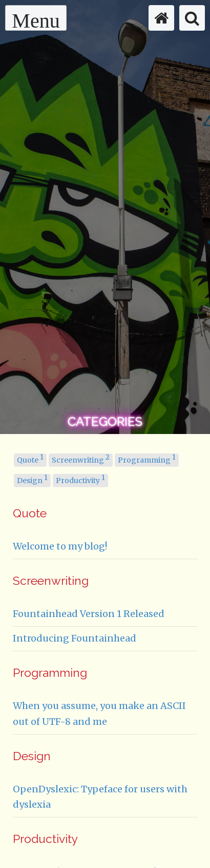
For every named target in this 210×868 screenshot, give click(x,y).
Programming (147, 459)
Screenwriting (81, 459)
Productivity (80, 479)
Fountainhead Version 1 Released (89, 614)
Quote (30, 459)
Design (32, 479)
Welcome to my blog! (60, 546)
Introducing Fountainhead (75, 638)
